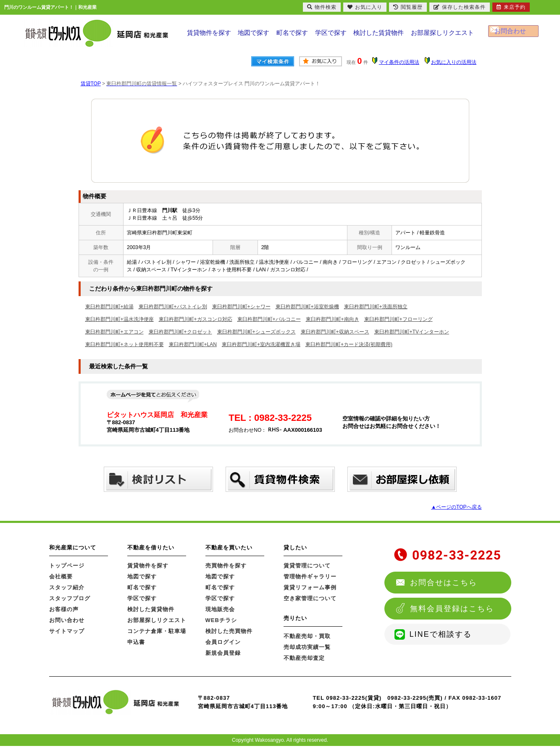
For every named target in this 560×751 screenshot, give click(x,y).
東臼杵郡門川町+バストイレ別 (173, 307)
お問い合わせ (67, 620)
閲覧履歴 (408, 7)
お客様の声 (64, 609)
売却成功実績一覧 (307, 647)
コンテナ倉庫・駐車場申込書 (157, 637)
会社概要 (61, 576)
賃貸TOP (91, 84)
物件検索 (322, 7)
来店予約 (511, 7)
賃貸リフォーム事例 (310, 587)
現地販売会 (220, 609)
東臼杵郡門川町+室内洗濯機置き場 (261, 344)
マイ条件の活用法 (399, 62)
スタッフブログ (70, 598)
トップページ (67, 566)
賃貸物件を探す (209, 35)
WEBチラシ (221, 620)
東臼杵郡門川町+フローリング (398, 319)
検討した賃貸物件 (380, 35)
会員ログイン (223, 642)
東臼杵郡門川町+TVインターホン (412, 332)
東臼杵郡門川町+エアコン (114, 332)
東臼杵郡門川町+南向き (333, 319)
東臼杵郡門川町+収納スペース (335, 332)
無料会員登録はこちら (452, 609)
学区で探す (332, 35)
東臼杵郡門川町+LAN (193, 344)
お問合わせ (518, 34)
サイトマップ (67, 631)
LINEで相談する (441, 634)
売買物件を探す (226, 566)
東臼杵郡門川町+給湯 (109, 307)
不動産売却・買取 (307, 636)
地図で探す (254, 35)
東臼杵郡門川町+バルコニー (269, 319)
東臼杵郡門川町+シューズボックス (256, 332)
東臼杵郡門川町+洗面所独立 (376, 307)
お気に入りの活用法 (454, 62)
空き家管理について (310, 598)
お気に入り (365, 7)
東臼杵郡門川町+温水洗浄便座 (120, 319)
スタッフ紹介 (67, 587)
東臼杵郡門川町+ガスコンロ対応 (196, 319)
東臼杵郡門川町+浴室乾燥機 (307, 307)
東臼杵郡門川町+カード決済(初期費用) (349, 344)
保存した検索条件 (460, 7)
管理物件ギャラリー (310, 576)
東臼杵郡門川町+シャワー (241, 307)
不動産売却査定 (304, 658)
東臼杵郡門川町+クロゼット (180, 332)
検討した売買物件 (229, 631)
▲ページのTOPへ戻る (456, 507)
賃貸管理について (307, 566)
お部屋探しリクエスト (443, 35)
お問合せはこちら (444, 583)
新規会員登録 (223, 653)
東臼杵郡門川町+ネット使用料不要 (125, 344)
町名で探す (293, 35)
